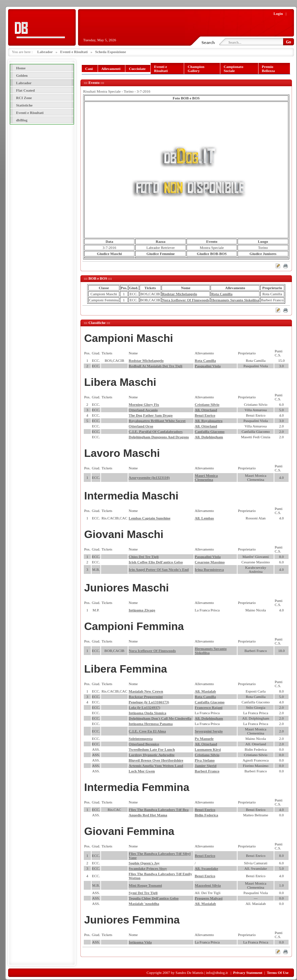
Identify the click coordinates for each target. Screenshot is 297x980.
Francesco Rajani (208, 707)
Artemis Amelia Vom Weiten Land (156, 766)
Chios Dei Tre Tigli (144, 557)
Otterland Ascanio (143, 410)
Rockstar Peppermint (146, 697)
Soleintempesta (141, 739)
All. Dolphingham (209, 437)
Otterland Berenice (144, 744)
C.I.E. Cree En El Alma (147, 731)
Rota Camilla (222, 294)
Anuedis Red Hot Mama (148, 815)
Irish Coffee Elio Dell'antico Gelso (156, 562)
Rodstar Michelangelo (180, 294)
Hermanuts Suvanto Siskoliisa (235, 300)
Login (278, 14)
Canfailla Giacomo (209, 431)
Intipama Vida (140, 942)
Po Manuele (204, 739)
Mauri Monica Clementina (206, 477)
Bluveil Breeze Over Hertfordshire (156, 760)
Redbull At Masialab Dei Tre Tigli (156, 366)
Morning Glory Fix (144, 404)
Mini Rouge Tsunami (145, 885)
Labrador (45, 52)
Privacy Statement (248, 973)
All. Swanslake (206, 868)
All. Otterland (206, 410)
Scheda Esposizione (110, 52)
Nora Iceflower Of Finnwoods (186, 300)
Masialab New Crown (146, 691)
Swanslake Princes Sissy (148, 868)
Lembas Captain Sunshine (150, 518)
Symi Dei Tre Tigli (143, 893)
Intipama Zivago (142, 610)
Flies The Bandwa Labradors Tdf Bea (159, 810)
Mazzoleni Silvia (208, 885)
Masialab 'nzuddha (144, 904)
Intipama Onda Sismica (147, 713)
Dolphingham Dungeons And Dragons (159, 437)
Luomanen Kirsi (208, 749)
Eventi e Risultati (74, 52)
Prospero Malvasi (208, 898)
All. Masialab (205, 691)
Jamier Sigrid (205, 766)
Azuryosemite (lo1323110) (149, 477)
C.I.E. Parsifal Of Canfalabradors (156, 431)
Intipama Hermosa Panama (151, 724)
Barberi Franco (207, 771)
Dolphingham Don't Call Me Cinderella (160, 718)
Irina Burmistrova (209, 569)
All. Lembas (204, 518)
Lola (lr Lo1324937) (144, 707)
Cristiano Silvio (207, 404)
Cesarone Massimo (210, 562)
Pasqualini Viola (208, 366)
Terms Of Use (278, 973)
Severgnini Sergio (209, 731)
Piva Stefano (205, 760)
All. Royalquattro (208, 421)
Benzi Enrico (205, 415)
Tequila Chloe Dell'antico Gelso (154, 898)
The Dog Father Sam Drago (151, 415)
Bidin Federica (206, 815)
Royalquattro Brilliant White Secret (157, 421)
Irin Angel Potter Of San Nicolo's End (159, 569)
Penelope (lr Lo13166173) (149, 702)
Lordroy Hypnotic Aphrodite (152, 755)
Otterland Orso (141, 426)
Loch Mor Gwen (142, 771)
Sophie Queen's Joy (144, 863)
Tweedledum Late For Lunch (152, 749)
